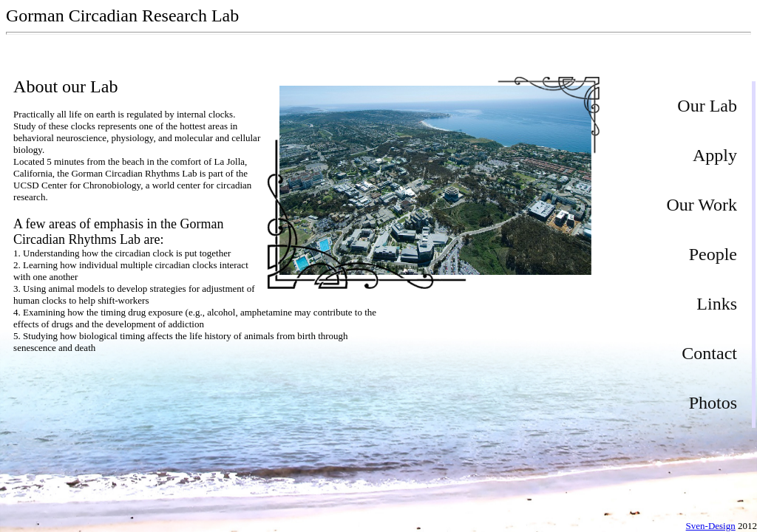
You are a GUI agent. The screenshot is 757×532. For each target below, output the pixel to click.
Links (717, 304)
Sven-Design (711, 526)
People (713, 254)
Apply (715, 155)
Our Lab (707, 106)
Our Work (702, 205)
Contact (709, 353)
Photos (713, 403)
